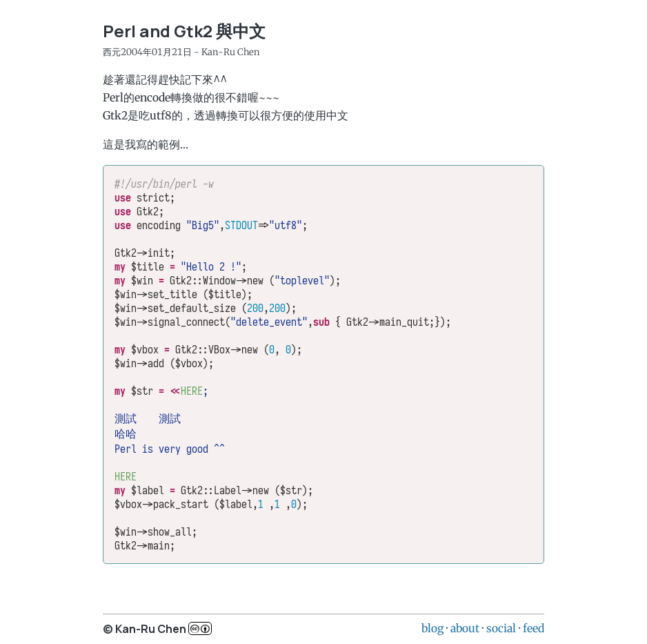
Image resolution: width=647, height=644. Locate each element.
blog (432, 628)
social (501, 628)
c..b (200, 628)
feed (534, 628)
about (465, 628)
